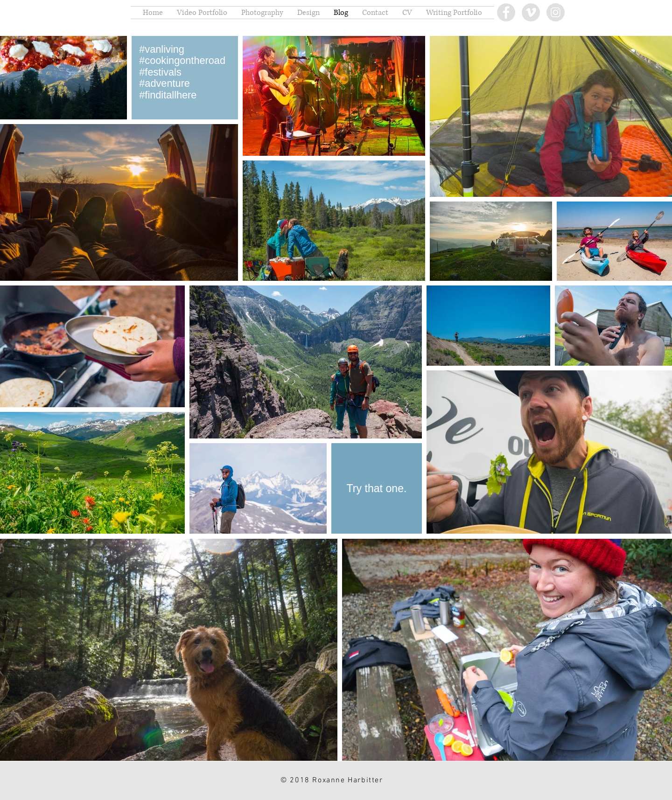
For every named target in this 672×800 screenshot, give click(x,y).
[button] (202, 13)
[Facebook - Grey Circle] (506, 12)
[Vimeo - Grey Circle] (531, 12)
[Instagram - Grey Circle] (556, 12)
